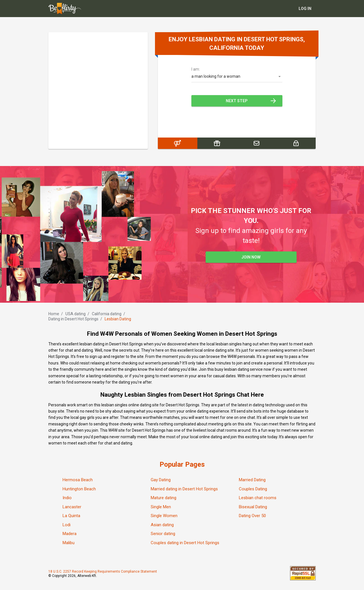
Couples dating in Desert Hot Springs (185, 543)
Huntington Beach (79, 489)
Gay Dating (161, 480)
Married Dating (252, 480)
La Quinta (71, 516)
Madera (70, 534)
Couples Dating (253, 489)
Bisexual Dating (253, 507)
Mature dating (164, 498)
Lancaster (72, 507)
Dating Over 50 (252, 516)
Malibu (69, 543)
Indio (67, 498)
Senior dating (163, 534)
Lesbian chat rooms (258, 498)
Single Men (161, 507)
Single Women (164, 516)
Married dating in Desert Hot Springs (184, 489)
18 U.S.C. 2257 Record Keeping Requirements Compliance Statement (103, 571)
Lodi (67, 525)
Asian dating (162, 525)
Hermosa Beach (78, 480)
